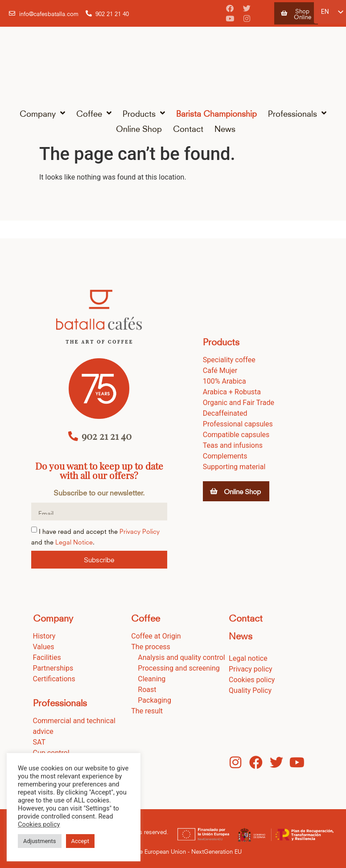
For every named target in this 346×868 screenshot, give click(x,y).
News (225, 128)
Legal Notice (74, 541)
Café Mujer (220, 371)
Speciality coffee (229, 360)
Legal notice (248, 658)
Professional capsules (238, 424)
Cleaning (152, 679)
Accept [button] (80, 841)
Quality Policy (250, 690)
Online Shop (139, 128)
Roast (147, 690)
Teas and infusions (233, 445)
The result (147, 711)
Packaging (154, 700)
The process (151, 647)
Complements (225, 456)
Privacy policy (251, 669)
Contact (188, 128)
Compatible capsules (236, 435)
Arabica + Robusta (232, 392)
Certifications (54, 679)
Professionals (297, 113)
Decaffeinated (225, 413)
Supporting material (234, 467)
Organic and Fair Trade (239, 403)
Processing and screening (179, 668)
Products (144, 113)
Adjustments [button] (40, 841)
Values (44, 647)
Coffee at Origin (156, 636)
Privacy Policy (140, 530)
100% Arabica (224, 381)
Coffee (94, 113)
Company (42, 113)
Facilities (47, 657)
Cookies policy (252, 680)
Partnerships (53, 668)
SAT (39, 742)
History (44, 636)
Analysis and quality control (181, 657)
